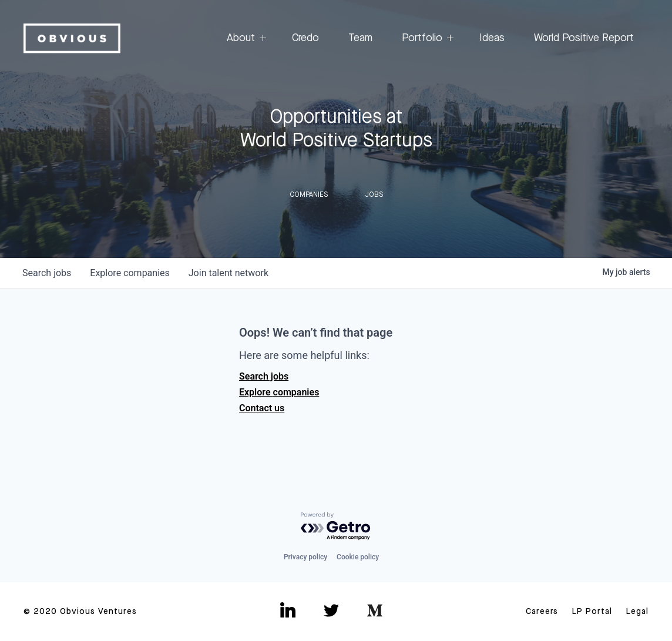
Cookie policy (358, 557)
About (245, 38)
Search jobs (264, 376)
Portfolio (426, 38)
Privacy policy (305, 557)
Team (360, 38)
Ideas (492, 38)
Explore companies (279, 392)
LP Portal (592, 612)
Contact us (262, 408)
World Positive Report (584, 38)
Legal (637, 612)
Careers (542, 612)
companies (130, 273)
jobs (47, 273)
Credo (305, 38)
